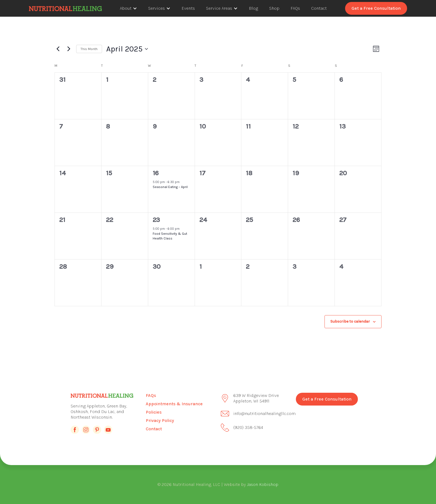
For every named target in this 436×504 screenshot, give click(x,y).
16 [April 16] (156, 173)
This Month (89, 49)
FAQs (295, 8)
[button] (128, 8)
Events (188, 8)
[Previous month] (58, 49)
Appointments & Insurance (174, 404)
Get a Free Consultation (376, 8)
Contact (319, 8)
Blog (253, 8)
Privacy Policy (160, 420)
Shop (274, 8)
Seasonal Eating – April (170, 187)
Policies (154, 412)
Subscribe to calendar (350, 321)
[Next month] (69, 49)
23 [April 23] (156, 220)
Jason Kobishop (263, 484)
